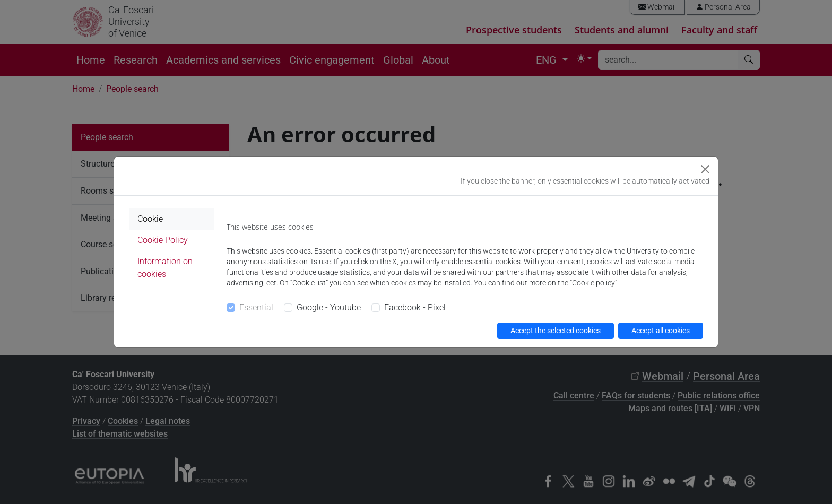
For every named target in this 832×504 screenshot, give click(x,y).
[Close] (705, 169)
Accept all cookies (661, 331)
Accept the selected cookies (556, 331)
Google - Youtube (329, 307)
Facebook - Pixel (415, 307)
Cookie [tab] (150, 219)
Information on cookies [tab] (165, 268)
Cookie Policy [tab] (163, 240)
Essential (256, 307)
